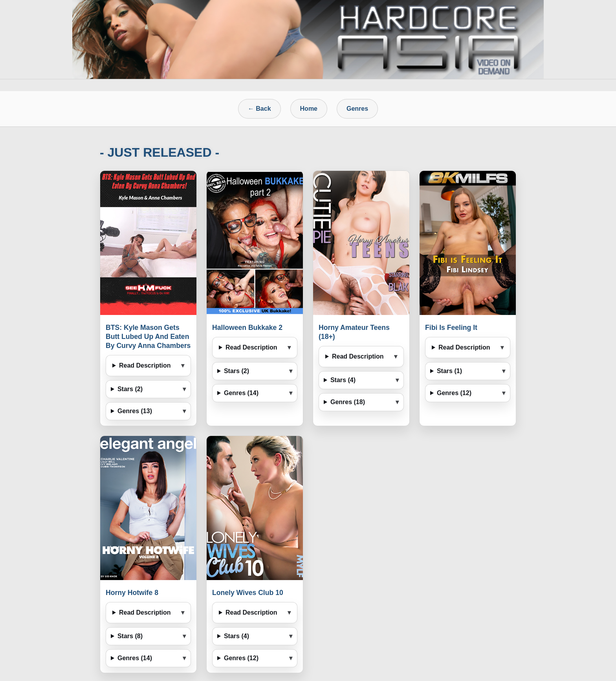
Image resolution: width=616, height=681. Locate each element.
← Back (259, 109)
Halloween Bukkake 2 (247, 328)
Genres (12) (454, 393)
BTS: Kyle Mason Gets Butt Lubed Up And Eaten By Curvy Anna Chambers (148, 337)
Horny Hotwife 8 (132, 593)
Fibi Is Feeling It (451, 328)
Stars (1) (449, 371)
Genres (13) (135, 411)
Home (309, 109)
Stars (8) (130, 636)
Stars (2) (130, 389)
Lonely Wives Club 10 (248, 593)
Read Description (145, 365)
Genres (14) (241, 393)
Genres (357, 109)
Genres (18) (348, 402)
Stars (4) (343, 380)
